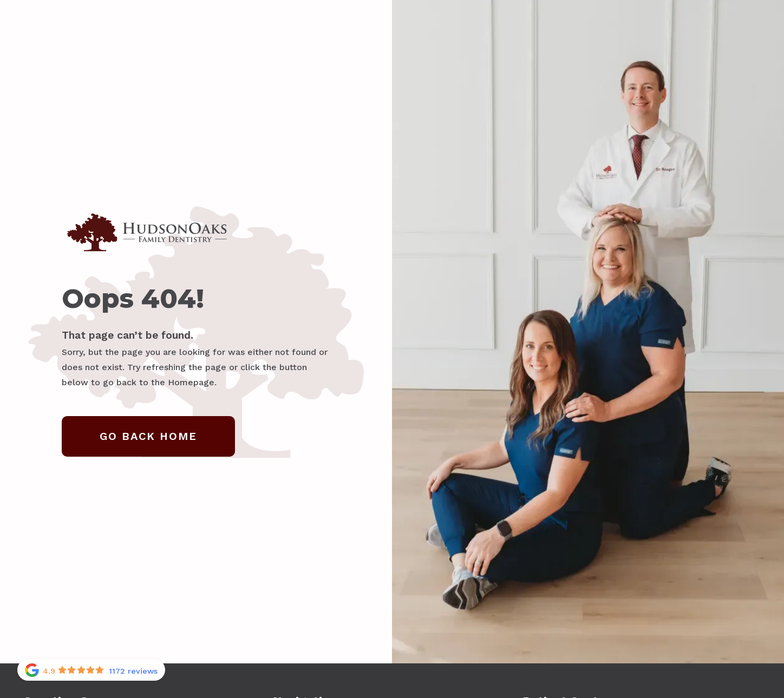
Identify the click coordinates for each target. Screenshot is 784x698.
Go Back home (148, 436)
